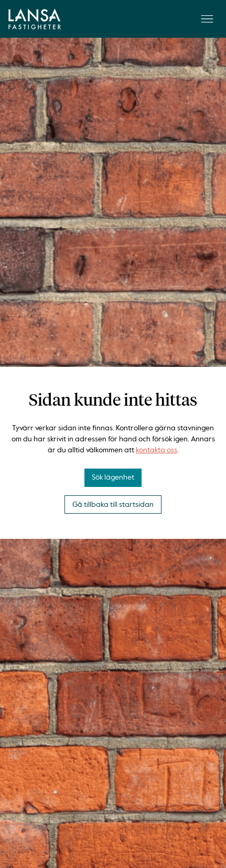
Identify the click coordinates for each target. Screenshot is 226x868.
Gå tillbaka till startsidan (113, 505)
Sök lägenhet (113, 478)
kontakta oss (157, 450)
